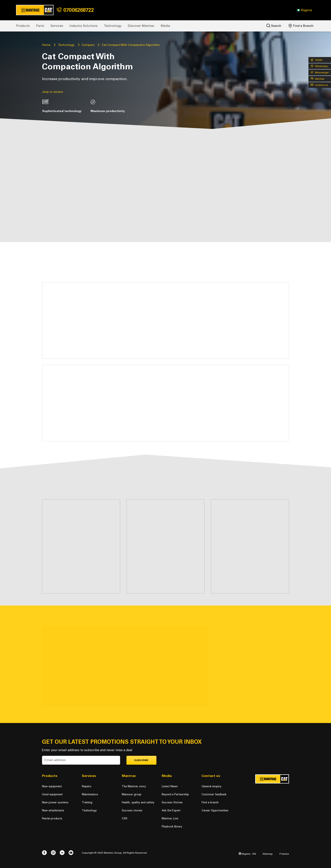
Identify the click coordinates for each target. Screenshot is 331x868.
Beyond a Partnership (175, 794)
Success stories (132, 810)
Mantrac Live (170, 818)
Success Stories (172, 802)
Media (165, 26)
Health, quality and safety (138, 802)
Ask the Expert (171, 810)
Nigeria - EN (247, 854)
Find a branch (210, 802)
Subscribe (141, 760)
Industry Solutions (83, 26)
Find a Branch (301, 26)
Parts (40, 26)
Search (274, 26)
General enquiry (212, 786)
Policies (284, 854)
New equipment (52, 786)
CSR (125, 818)
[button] (304, 10)
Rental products (52, 818)
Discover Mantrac (141, 26)
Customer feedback (214, 794)
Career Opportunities (215, 810)
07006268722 (75, 10)
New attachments (53, 810)
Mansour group (132, 794)
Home (46, 45)
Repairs (87, 786)
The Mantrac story (134, 786)
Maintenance (90, 794)
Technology (113, 26)
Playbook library (172, 826)
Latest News (170, 786)
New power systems (55, 802)
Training (87, 802)
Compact (88, 45)
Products (23, 26)
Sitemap (268, 854)
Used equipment (52, 794)
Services (57, 26)
